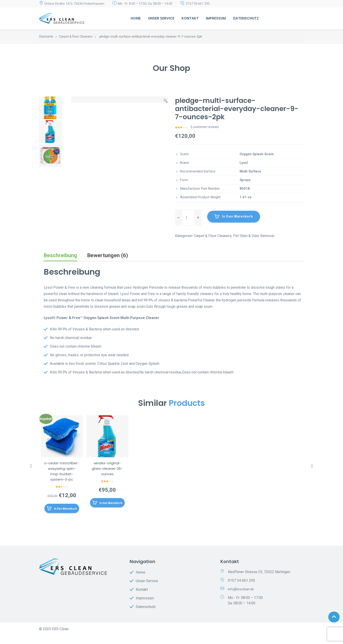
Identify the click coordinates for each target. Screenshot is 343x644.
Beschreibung (60, 255)
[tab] (60, 255)
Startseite (46, 36)
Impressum (216, 18)
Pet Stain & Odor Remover (254, 236)
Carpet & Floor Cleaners (76, 36)
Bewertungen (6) (108, 255)
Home (136, 18)
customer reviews (205, 127)
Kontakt (190, 18)
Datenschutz (246, 18)
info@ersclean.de (242, 598)
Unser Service (161, 18)
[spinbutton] (188, 218)
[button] (198, 218)
